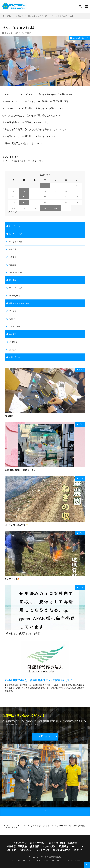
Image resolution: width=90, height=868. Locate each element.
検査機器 (13, 257)
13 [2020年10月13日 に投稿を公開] (24, 197)
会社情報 (13, 334)
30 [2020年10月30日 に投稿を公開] (56, 208)
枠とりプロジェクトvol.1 (62, 16)
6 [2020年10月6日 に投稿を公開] (24, 191)
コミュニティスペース (37, 16)
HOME (8, 16)
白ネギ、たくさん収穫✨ (16, 525)
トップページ (15, 226)
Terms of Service (70, 860)
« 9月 (10, 212)
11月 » (16, 212)
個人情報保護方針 (62, 850)
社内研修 (9, 416)
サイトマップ (43, 850)
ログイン (27, 161)
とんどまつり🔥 (12, 579)
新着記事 (19, 16)
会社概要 (13, 350)
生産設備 (13, 249)
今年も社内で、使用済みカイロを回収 (22, 633)
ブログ (28, 33)
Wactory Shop (15, 296)
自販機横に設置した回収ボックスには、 (23, 470)
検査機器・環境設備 (17, 846)
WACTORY (13, 342)
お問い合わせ (15, 357)
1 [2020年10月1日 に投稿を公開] (45, 185)
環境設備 (13, 265)
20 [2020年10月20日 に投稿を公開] (24, 202)
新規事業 (13, 280)
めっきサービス (16, 234)
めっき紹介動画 (16, 272)
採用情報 (13, 311)
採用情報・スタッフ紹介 (19, 303)
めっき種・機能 (16, 242)
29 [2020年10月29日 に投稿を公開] (45, 208)
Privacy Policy (55, 860)
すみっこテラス (16, 288)
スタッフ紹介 (15, 326)
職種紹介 (13, 319)
